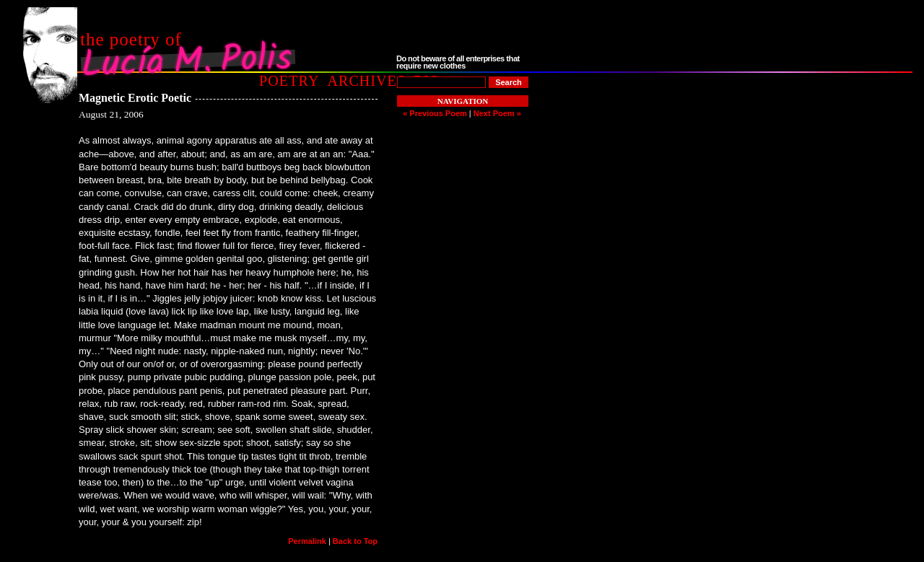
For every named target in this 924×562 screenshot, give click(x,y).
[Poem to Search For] (441, 82)
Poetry (289, 81)
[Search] (509, 82)
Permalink (307, 541)
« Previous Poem (435, 113)
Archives (366, 81)
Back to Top (355, 541)
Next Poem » (497, 113)
